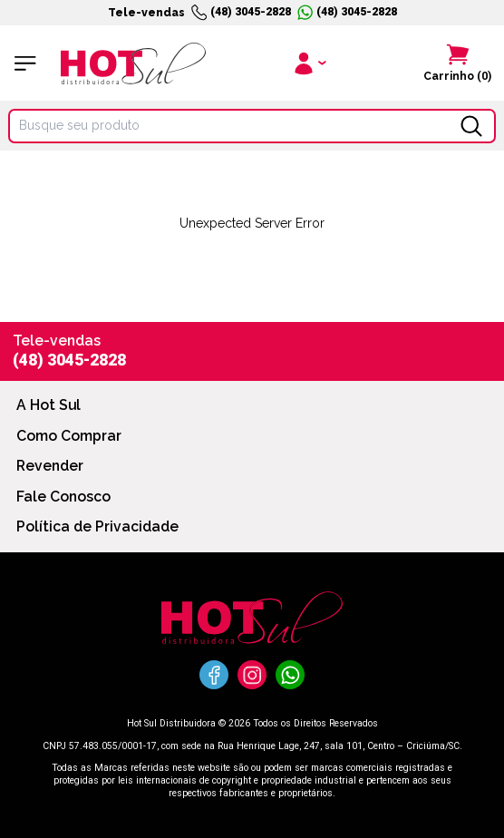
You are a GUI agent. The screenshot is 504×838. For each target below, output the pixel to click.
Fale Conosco (63, 497)
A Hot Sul (48, 405)
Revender (50, 466)
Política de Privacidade (97, 526)
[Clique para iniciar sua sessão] (309, 63)
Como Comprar (69, 436)
